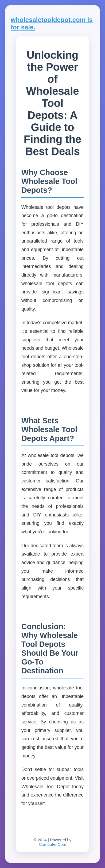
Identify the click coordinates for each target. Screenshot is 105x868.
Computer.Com (52, 844)
